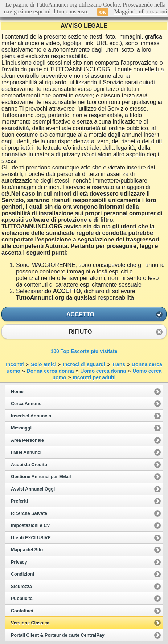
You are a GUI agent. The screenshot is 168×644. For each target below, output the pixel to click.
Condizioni (22, 574)
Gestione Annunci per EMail (41, 477)
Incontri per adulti (94, 377)
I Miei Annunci (26, 452)
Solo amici (44, 364)
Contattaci (22, 611)
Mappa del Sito (27, 550)
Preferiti (19, 501)
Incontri (15, 364)
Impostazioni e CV (30, 525)
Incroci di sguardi (84, 364)
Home (17, 392)
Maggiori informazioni (140, 11)
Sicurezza (21, 587)
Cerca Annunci (27, 404)
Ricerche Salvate (29, 513)
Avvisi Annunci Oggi (33, 489)
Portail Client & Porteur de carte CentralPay (58, 635)
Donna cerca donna (50, 371)
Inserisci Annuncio (31, 416)
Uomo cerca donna (103, 371)
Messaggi (21, 428)
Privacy (19, 562)
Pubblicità (22, 599)
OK (103, 12)
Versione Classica (30, 623)
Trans (118, 364)
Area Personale (27, 440)
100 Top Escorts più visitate (84, 351)
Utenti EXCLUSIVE (31, 538)
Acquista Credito (29, 465)
